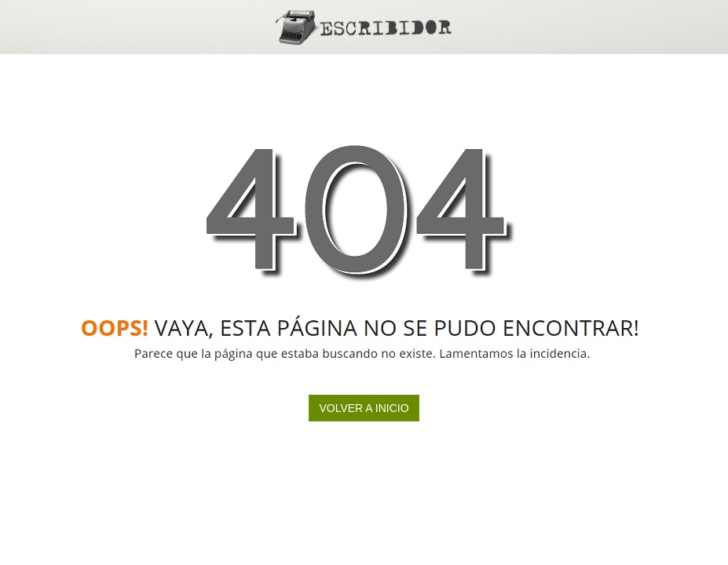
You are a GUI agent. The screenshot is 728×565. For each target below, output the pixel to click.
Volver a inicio (364, 408)
